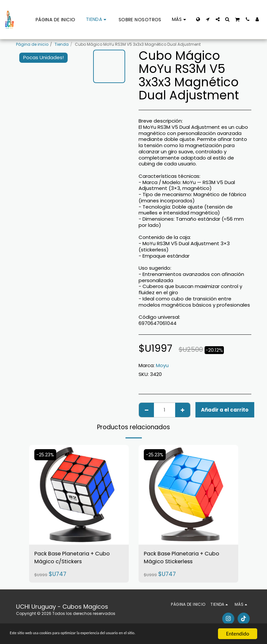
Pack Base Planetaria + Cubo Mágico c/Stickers (76, 559)
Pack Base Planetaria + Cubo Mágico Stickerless (186, 559)
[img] (79, 495)
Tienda (62, 44)
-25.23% (46, 455)
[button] (208, 19)
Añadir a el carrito (225, 410)
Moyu (162, 365)
